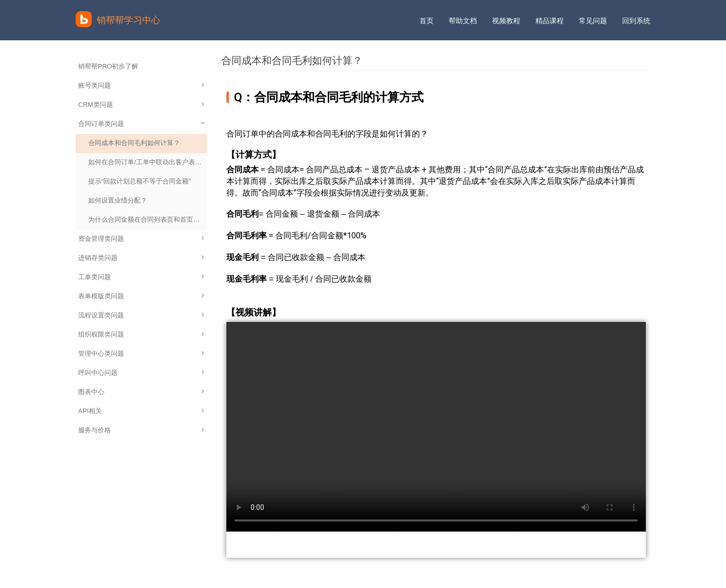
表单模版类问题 (141, 296)
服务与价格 (141, 430)
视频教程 (506, 21)
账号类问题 (141, 85)
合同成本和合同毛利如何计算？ (134, 143)
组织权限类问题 (141, 334)
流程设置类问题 (141, 315)
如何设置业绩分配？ (118, 200)
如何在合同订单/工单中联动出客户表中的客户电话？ (147, 162)
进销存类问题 (141, 258)
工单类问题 (141, 277)
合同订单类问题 (142, 124)
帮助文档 (463, 21)
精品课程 (550, 21)
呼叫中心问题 (141, 373)
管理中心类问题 (141, 353)
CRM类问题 (141, 105)
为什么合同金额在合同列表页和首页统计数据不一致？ (147, 219)
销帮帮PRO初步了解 (108, 66)
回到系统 (636, 21)
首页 (427, 21)
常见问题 (593, 21)
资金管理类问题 (141, 239)
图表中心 (141, 392)
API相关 (141, 411)
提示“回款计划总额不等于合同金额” (140, 181)
